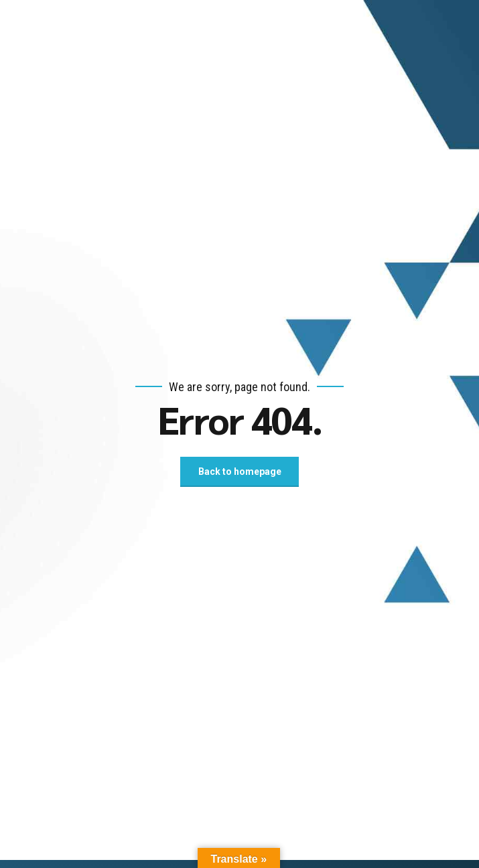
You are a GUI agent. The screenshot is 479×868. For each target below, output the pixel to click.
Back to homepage (240, 472)
